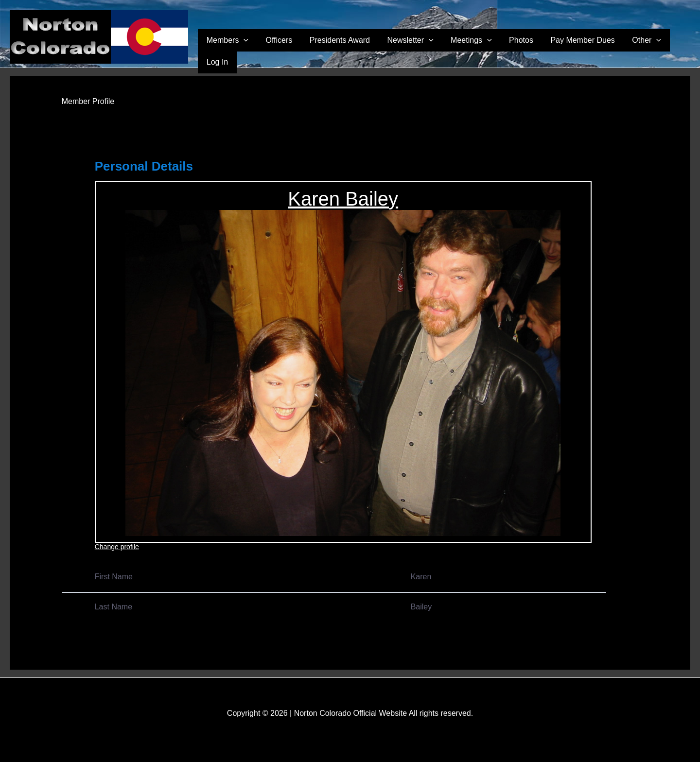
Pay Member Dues (581, 49)
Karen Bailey (343, 199)
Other (638, 49)
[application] (281, 49)
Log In (674, 49)
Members (265, 49)
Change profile (117, 547)
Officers (310, 49)
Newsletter (428, 49)
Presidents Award (364, 49)
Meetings (482, 49)
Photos (526, 49)
